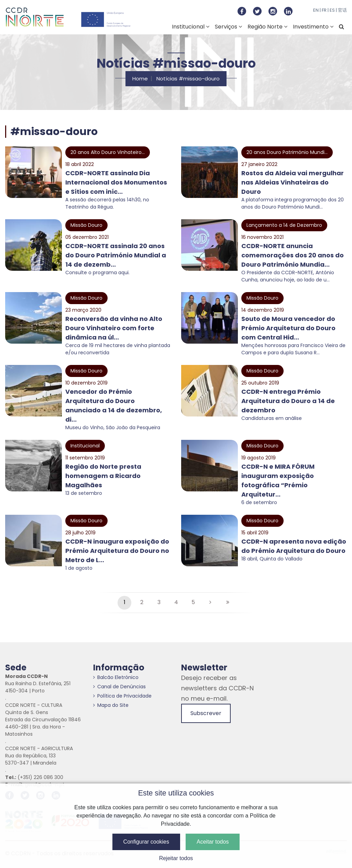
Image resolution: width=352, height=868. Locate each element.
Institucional (191, 27)
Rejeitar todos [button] (176, 858)
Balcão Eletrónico (116, 677)
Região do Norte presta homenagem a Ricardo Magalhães (103, 476)
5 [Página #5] (193, 602)
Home (140, 79)
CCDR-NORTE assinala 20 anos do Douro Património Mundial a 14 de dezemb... (116, 255)
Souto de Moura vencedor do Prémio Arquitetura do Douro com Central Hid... (288, 328)
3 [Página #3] (159, 602)
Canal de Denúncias (119, 687)
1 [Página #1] (125, 602)
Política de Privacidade (122, 696)
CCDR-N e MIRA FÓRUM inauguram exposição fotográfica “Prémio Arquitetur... (278, 480)
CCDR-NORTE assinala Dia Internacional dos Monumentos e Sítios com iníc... (116, 182)
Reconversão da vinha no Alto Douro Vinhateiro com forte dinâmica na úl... (114, 328)
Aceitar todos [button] (213, 842)
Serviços (228, 27)
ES (332, 10)
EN (316, 10)
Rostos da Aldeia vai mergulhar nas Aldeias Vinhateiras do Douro (293, 182)
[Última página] (228, 603)
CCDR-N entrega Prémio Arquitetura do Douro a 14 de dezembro (288, 401)
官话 (342, 10)
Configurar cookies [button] (146, 842)
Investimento (313, 27)
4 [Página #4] (176, 602)
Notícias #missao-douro (188, 79)
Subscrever (206, 713)
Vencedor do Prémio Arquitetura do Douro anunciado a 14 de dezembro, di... (114, 405)
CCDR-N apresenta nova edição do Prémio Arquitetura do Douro (294, 546)
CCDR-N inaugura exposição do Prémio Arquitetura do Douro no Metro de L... (117, 551)
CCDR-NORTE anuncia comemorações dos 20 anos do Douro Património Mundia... (293, 255)
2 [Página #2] (142, 602)
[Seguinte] (210, 603)
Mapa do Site (111, 705)
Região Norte (267, 27)
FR (324, 10)
